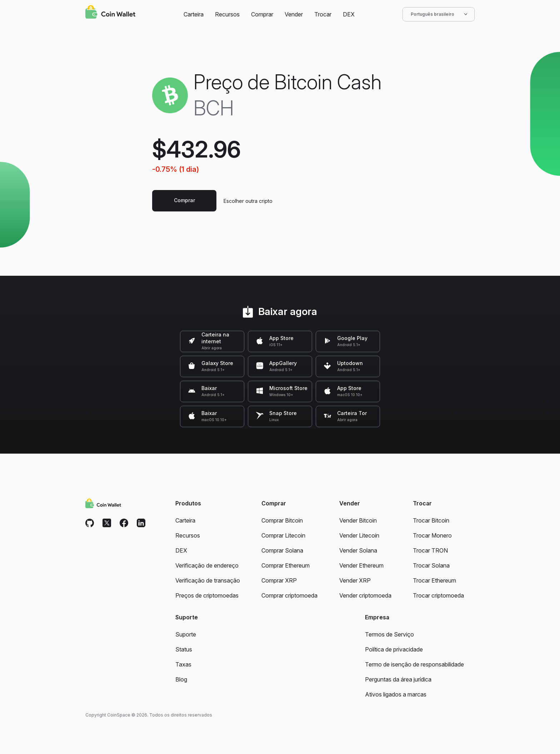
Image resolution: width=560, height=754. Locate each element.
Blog (181, 679)
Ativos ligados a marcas (396, 694)
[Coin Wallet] (110, 13)
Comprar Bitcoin (282, 520)
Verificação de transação (208, 580)
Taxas (183, 664)
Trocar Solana (431, 565)
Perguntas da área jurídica (398, 679)
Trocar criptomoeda (438, 595)
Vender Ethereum (361, 565)
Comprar (262, 14)
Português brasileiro (439, 14)
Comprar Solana (282, 550)
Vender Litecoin (359, 535)
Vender (294, 14)
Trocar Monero (432, 535)
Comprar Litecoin (283, 535)
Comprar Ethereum (286, 565)
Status (184, 649)
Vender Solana (358, 550)
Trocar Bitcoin (431, 520)
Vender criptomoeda (365, 595)
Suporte (186, 634)
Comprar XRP (279, 580)
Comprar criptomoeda (289, 595)
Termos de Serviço (389, 634)
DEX (349, 14)
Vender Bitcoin (358, 520)
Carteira (194, 14)
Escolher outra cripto (248, 201)
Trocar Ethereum (434, 580)
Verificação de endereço (207, 565)
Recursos (227, 14)
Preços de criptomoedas (207, 595)
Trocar (323, 14)
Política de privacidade (394, 649)
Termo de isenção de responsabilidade (414, 664)
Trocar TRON (430, 550)
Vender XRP (355, 580)
